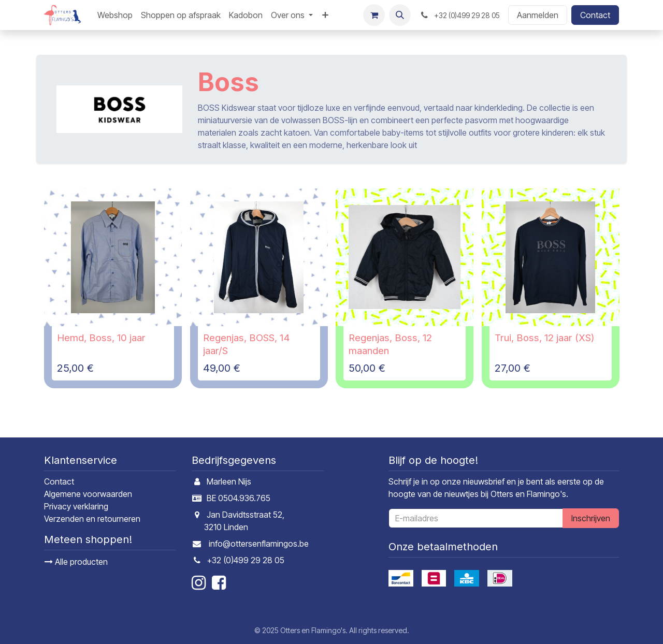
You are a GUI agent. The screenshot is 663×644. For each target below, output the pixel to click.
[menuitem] (115, 15)
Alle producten (76, 562)
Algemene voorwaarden (88, 494)
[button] (400, 15)
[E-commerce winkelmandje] (374, 15)
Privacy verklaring (76, 506)
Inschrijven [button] (591, 518)
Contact (595, 15)
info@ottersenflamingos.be (259, 544)
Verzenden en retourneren (92, 519)
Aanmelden (538, 15)
